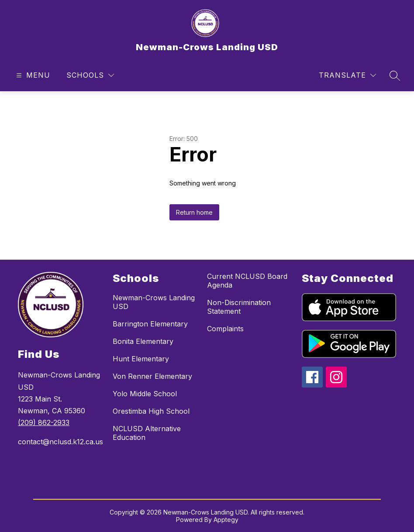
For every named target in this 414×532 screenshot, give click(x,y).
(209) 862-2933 (44, 422)
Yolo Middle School (145, 394)
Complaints (225, 329)
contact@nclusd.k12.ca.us (60, 442)
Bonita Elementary (143, 341)
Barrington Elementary (150, 324)
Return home (194, 212)
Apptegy (226, 520)
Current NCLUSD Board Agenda (247, 281)
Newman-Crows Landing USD (154, 302)
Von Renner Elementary (152, 376)
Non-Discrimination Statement (239, 307)
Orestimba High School (151, 411)
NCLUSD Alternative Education (147, 433)
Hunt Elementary (141, 359)
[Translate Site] (347, 75)
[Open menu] (32, 75)
